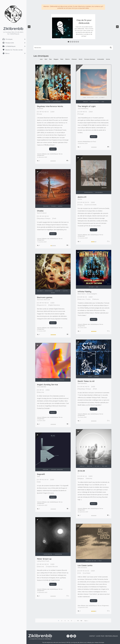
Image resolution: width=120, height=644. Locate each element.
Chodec (40, 212)
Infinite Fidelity (81, 287)
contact (92, 636)
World (81, 59)
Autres (108, 59)
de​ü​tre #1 (79, 194)
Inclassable (101, 59)
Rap (50, 59)
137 (78, 621)
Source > (53, 149)
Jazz (41, 59)
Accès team (100, 636)
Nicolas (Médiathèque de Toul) (83, 142)
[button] (84, 28)
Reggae (56, 59)
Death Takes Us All (86, 381)
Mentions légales (111, 636)
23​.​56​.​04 (81, 471)
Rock (62, 59)
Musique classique (90, 59)
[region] (73, 27)
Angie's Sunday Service (48, 385)
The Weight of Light (83, 106)
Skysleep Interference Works (50, 106)
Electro (67, 59)
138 (81, 621)
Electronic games (45, 298)
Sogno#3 (41, 472)
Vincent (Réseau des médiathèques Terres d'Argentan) (87, 232)
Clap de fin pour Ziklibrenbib (84, 22)
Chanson (74, 59)
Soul (46, 59)
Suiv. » (86, 621)
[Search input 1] (71, 48)
